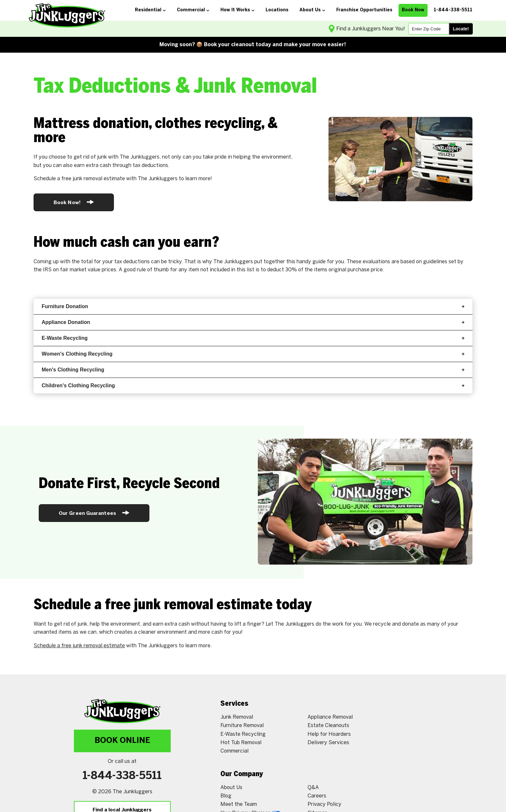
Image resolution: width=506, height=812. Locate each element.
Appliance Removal (330, 717)
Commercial (234, 751)
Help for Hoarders (329, 734)
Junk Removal (237, 717)
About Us (231, 788)
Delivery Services (328, 743)
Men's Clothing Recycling (253, 370)
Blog (226, 796)
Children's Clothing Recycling (253, 385)
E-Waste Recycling (253, 338)
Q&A (313, 788)
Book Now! (74, 202)
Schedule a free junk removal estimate (79, 646)
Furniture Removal (242, 726)
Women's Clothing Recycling (253, 354)
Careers (317, 796)
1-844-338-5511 (122, 776)
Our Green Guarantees (94, 513)
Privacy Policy (324, 804)
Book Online (122, 741)
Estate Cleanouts (328, 726)
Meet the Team (239, 804)
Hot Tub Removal (241, 743)
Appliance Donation (253, 322)
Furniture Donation (253, 306)
